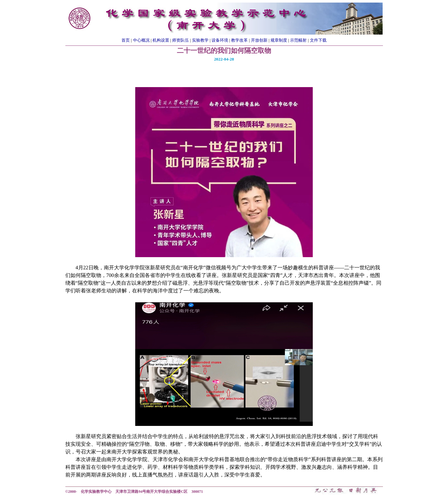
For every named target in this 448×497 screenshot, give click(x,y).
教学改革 (239, 40)
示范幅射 (298, 40)
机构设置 (161, 40)
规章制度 (279, 40)
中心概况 (141, 40)
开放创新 (259, 40)
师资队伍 (180, 40)
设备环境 (220, 40)
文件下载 (318, 40)
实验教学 (200, 40)
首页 (126, 40)
